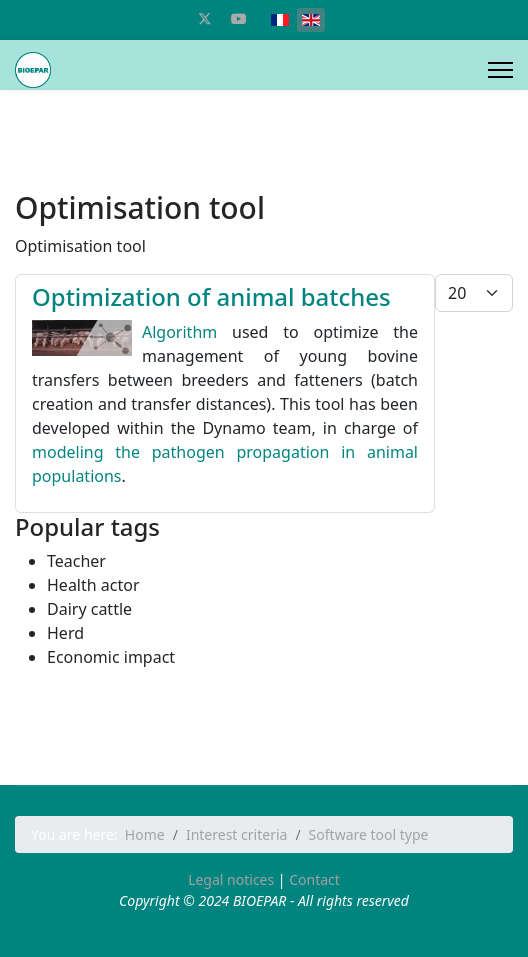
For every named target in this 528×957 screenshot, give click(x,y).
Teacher (76, 561)
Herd (65, 633)
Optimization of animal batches (211, 296)
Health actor (93, 585)
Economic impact (111, 657)
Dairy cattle (89, 609)
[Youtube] (239, 18)
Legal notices (231, 879)
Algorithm (179, 332)
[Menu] (500, 70)
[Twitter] (205, 18)
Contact (314, 879)
